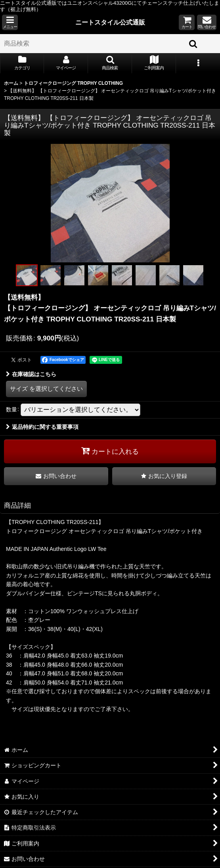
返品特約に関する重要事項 (42, 427)
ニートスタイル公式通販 (110, 22)
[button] (10, 22)
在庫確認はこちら (31, 374)
